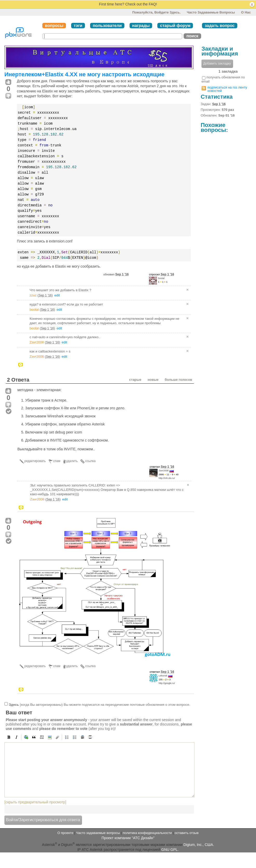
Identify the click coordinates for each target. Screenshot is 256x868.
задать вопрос (220, 26)
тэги (78, 26)
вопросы (54, 26)
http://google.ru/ (167, 683)
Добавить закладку (217, 64)
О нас (246, 12)
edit (57, 295)
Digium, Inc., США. (199, 845)
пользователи (107, 26)
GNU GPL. (170, 850)
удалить (72, 461)
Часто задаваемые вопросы (211, 12)
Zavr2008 (37, 342)
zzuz (33, 295)
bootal (161, 278)
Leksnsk (163, 676)
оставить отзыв (187, 833)
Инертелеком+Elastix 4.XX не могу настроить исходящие (85, 74)
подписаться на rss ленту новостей (227, 89)
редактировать (35, 461)
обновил (116, 274)
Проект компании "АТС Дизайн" (128, 838)
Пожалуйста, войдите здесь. (156, 12)
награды (141, 26)
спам (57, 461)
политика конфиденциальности (147, 833)
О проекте (65, 833)
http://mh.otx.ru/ (167, 478)
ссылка (90, 461)
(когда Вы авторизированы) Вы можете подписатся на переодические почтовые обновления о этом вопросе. (99, 705)
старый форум (175, 26)
